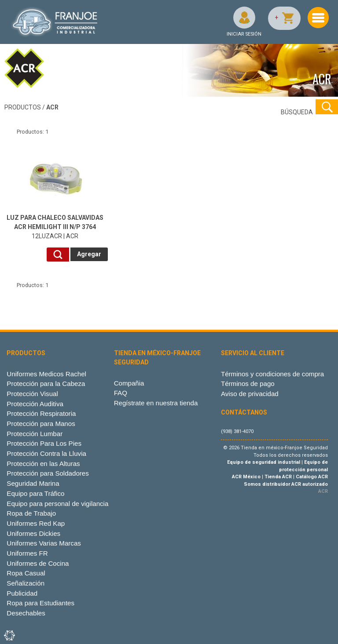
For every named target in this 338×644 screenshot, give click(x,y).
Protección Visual (32, 394)
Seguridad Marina (33, 483)
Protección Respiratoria (41, 413)
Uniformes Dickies (33, 533)
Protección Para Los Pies (44, 443)
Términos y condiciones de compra (272, 374)
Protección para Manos (41, 424)
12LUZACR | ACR (55, 227)
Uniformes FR (27, 553)
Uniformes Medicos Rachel (46, 374)
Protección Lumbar (35, 434)
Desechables (26, 613)
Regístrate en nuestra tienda (156, 403)
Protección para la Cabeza (46, 384)
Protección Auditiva (35, 404)
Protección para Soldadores (48, 473)
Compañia (129, 383)
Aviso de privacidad (250, 394)
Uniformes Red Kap (36, 523)
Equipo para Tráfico (35, 493)
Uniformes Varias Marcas (44, 543)
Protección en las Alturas (43, 464)
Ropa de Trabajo (31, 513)
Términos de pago (248, 384)
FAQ (121, 393)
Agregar (89, 254)
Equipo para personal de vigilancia (57, 504)
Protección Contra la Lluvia (46, 453)
